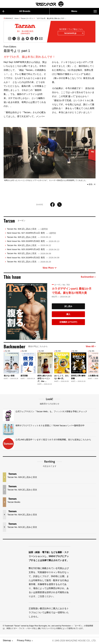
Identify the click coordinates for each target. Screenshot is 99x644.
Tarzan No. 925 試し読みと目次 (29, 237)
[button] (93, 366)
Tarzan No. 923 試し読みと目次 (29, 253)
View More (50, 268)
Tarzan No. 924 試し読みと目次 (29, 245)
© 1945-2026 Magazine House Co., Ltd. (74, 641)
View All (91, 346)
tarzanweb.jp (74, 33)
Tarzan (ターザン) (27, 18)
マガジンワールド (50, 4)
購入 (68, 314)
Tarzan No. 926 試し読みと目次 (27, 229)
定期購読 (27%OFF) (68, 322)
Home (16, 18)
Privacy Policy (24, 641)
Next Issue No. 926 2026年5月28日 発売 (33, 241)
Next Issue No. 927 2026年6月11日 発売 (32, 233)
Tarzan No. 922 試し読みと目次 (29, 262)
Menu (84, 11)
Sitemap (7, 641)
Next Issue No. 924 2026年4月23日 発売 (33, 258)
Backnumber (88, 277)
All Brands (16, 11)
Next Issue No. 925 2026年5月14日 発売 (33, 249)
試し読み (68, 306)
